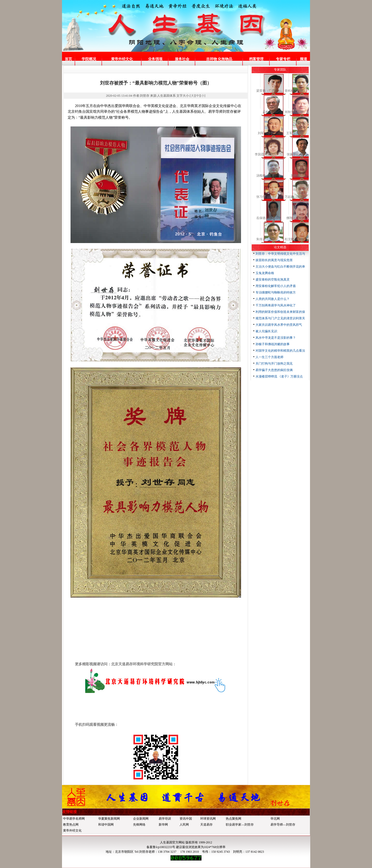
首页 (68, 59)
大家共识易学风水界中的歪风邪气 (279, 325)
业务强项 (155, 59)
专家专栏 (283, 59)
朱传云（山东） (267, 239)
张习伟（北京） (267, 197)
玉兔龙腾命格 (265, 273)
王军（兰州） (296, 133)
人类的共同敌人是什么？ (273, 299)
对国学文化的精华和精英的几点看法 (280, 351)
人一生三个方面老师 (269, 357)
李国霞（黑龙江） (267, 154)
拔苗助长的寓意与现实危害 (274, 260)
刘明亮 (296, 176)
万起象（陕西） (296, 197)
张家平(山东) (296, 154)
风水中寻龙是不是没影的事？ (276, 338)
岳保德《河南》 (267, 218)
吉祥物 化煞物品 (219, 59)
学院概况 (89, 59)
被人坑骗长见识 (266, 331)
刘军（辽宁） (267, 133)
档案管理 (256, 59)
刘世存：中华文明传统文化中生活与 (280, 254)
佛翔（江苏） (296, 218)
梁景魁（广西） (267, 91)
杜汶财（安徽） (296, 239)
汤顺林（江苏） (267, 176)
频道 (304, 59)
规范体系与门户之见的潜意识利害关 (280, 318)
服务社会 (182, 59)
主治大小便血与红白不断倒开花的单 (280, 267)
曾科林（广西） (296, 91)
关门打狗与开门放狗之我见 (274, 364)
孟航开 (267, 112)
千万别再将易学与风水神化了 (276, 305)
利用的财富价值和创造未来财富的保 (280, 312)
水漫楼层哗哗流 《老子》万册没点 (279, 376)
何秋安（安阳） (296, 112)
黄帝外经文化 (122, 59)
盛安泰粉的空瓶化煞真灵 (273, 280)
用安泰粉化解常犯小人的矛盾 (276, 286)
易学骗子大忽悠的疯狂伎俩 (274, 370)
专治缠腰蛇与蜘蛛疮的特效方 (276, 292)
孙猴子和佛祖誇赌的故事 (273, 344)
